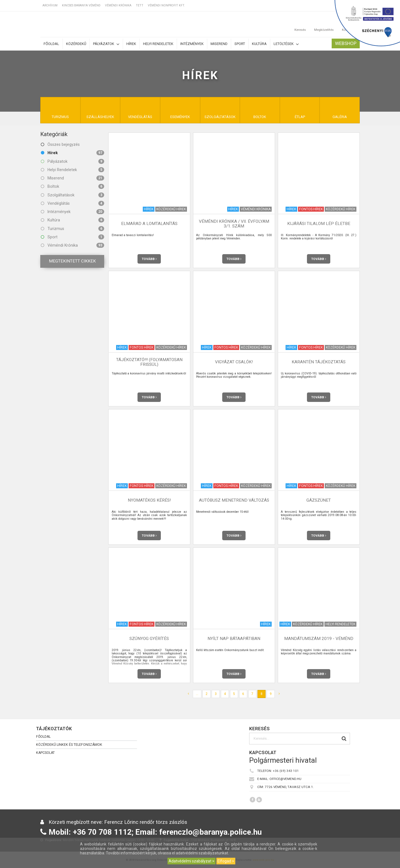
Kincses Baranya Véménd (81, 5)
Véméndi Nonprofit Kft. (166, 5)
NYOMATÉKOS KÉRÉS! (149, 500)
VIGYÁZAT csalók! (234, 362)
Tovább (149, 259)
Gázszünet (319, 500)
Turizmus (72, 229)
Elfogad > (226, 861)
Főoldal (51, 44)
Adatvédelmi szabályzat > (192, 861)
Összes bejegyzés (60, 144)
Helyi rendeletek (158, 44)
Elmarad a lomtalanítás (149, 224)
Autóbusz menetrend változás (234, 500)
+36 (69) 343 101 (286, 771)
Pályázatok (106, 44)
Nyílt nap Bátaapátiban (234, 639)
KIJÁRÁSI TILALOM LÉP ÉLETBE (319, 224)
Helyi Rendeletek (72, 170)
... (197, 694)
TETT (140, 5)
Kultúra (259, 44)
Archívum (50, 5)
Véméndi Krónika (118, 5)
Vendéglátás (72, 203)
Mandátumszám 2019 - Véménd (319, 639)
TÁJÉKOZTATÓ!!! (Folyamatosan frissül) (149, 362)
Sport (240, 44)
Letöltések (286, 44)
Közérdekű (76, 44)
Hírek (131, 44)
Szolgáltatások (72, 195)
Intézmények (192, 44)
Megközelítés (324, 24)
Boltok (72, 186)
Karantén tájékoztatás (319, 362)
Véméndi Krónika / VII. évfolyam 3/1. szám (234, 224)
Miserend (219, 44)
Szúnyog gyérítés (149, 639)
